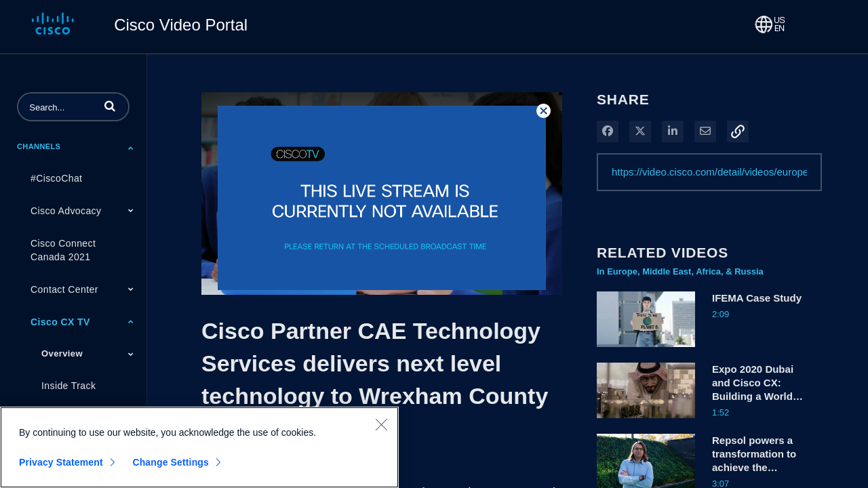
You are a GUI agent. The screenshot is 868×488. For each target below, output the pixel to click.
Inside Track (68, 386)
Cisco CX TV (60, 322)
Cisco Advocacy (66, 211)
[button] (110, 106)
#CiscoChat (56, 178)
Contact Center (64, 289)
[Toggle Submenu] (131, 148)
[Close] (381, 424)
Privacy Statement (61, 462)
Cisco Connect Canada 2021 (63, 250)
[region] (199, 447)
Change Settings (171, 462)
